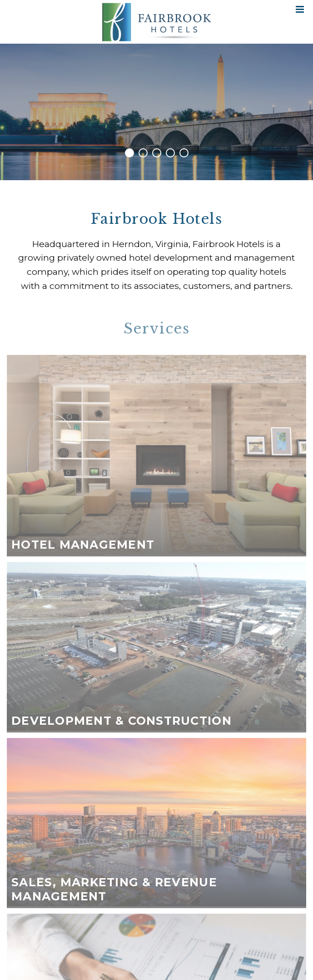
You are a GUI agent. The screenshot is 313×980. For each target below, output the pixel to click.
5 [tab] (184, 153)
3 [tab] (157, 153)
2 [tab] (143, 153)
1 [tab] (129, 153)
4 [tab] (170, 153)
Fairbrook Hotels (157, 22)
